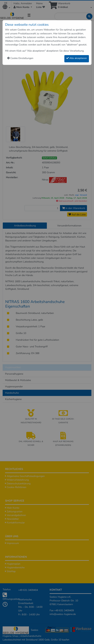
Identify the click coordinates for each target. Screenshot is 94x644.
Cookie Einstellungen (20, 58)
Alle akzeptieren (77, 58)
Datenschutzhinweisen (56, 41)
